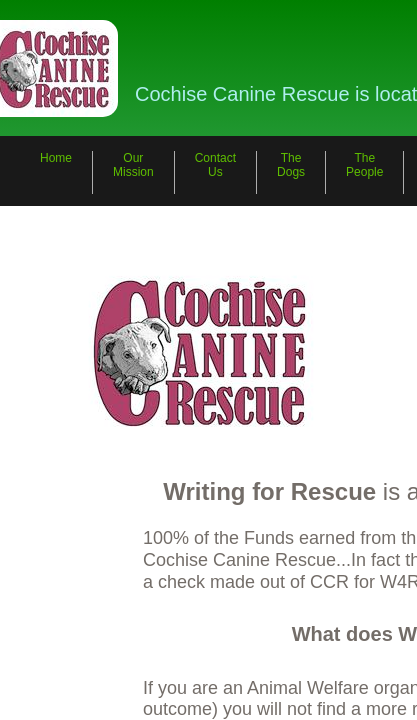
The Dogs (291, 165)
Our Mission (133, 165)
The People (364, 165)
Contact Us (215, 165)
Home (56, 158)
